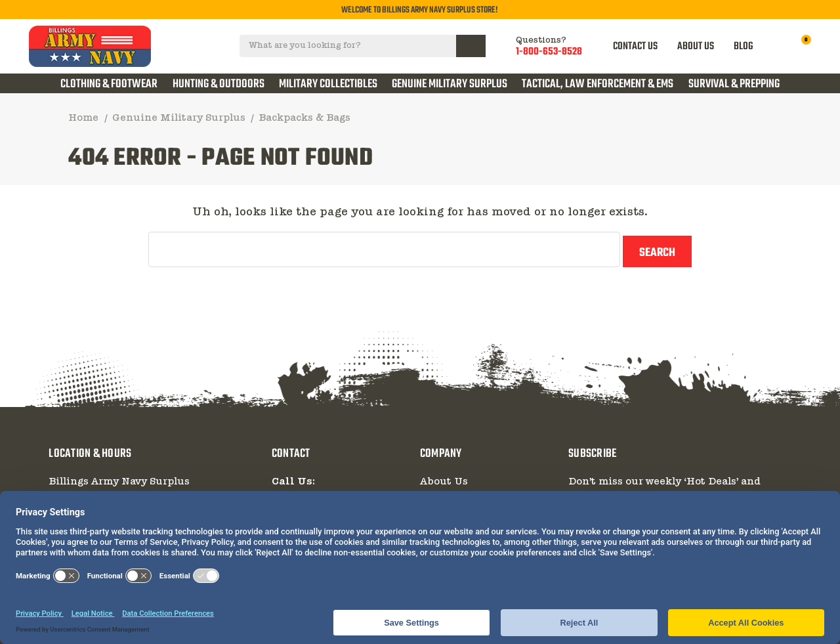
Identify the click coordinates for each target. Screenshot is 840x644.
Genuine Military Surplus (450, 84)
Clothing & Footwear (109, 84)
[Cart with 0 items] (799, 46)
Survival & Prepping (734, 84)
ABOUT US (698, 46)
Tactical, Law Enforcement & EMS (598, 84)
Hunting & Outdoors (219, 84)
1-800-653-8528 (550, 52)
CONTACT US (637, 46)
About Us (444, 477)
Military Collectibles (328, 84)
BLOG (745, 46)
